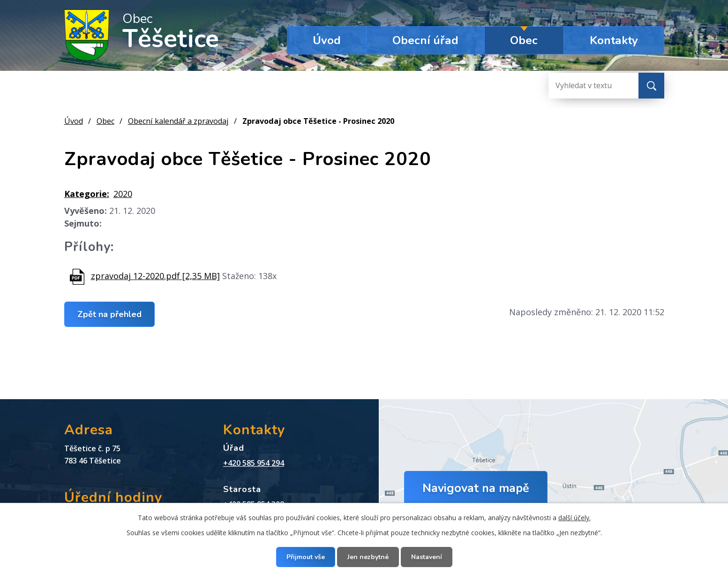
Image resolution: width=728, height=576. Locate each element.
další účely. (574, 518)
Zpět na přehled (109, 314)
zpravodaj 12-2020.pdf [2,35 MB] (155, 276)
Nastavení (427, 557)
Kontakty (614, 40)
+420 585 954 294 (254, 463)
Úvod (327, 40)
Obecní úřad (425, 40)
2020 (123, 194)
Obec (524, 40)
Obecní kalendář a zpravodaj (178, 121)
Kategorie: (87, 194)
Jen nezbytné (368, 557)
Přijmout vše (306, 557)
